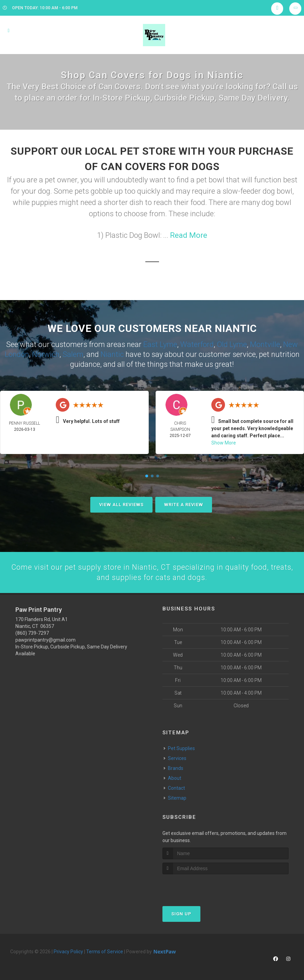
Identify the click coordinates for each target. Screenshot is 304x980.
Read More (189, 235)
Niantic (112, 354)
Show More (224, 442)
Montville (265, 344)
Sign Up (181, 913)
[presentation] (199, 887)
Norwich (46, 354)
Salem (73, 354)
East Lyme (160, 344)
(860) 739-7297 (32, 633)
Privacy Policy (68, 951)
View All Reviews (121, 504)
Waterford (197, 344)
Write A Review (184, 504)
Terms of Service (105, 951)
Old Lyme (232, 344)
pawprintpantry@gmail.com (45, 640)
